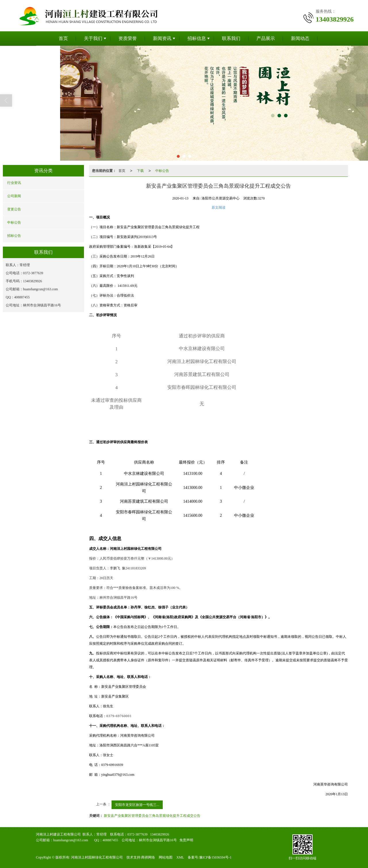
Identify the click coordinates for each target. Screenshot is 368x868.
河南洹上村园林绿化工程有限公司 (97, 857)
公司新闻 (14, 196)
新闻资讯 (162, 38)
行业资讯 (14, 183)
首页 (63, 38)
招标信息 (197, 38)
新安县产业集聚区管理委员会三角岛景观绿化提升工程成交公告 (152, 816)
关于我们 (93, 38)
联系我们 (231, 38)
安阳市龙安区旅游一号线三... (137, 805)
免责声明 (186, 840)
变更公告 (14, 209)
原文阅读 (218, 208)
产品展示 (266, 38)
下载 (140, 171)
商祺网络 (148, 857)
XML (180, 857)
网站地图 (166, 857)
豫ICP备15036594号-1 (215, 857)
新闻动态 (300, 38)
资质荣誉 (128, 38)
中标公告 (14, 222)
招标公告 (14, 236)
